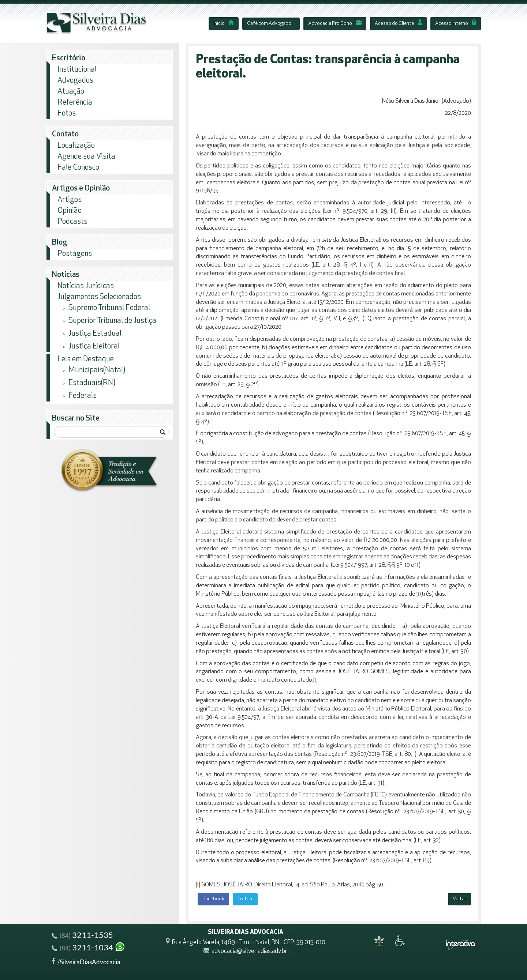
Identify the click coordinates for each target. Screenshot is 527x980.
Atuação (71, 92)
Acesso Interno (456, 24)
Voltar (459, 899)
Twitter (245, 899)
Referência (75, 103)
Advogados (75, 81)
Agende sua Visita (86, 157)
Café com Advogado (269, 24)
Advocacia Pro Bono (335, 24)
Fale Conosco (78, 168)
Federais (83, 396)
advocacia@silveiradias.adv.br (249, 951)
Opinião (70, 211)
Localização (76, 146)
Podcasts (72, 222)
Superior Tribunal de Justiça (112, 321)
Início (224, 24)
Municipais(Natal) (97, 370)
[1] (315, 680)
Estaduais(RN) (92, 383)
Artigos (70, 200)
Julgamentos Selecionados (99, 297)
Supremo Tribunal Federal (109, 308)
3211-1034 (89, 948)
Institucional (77, 70)
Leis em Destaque (86, 359)
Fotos (67, 114)
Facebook (213, 899)
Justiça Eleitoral (94, 346)
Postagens (75, 254)
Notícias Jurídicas (86, 286)
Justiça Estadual (95, 334)
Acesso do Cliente (398, 24)
